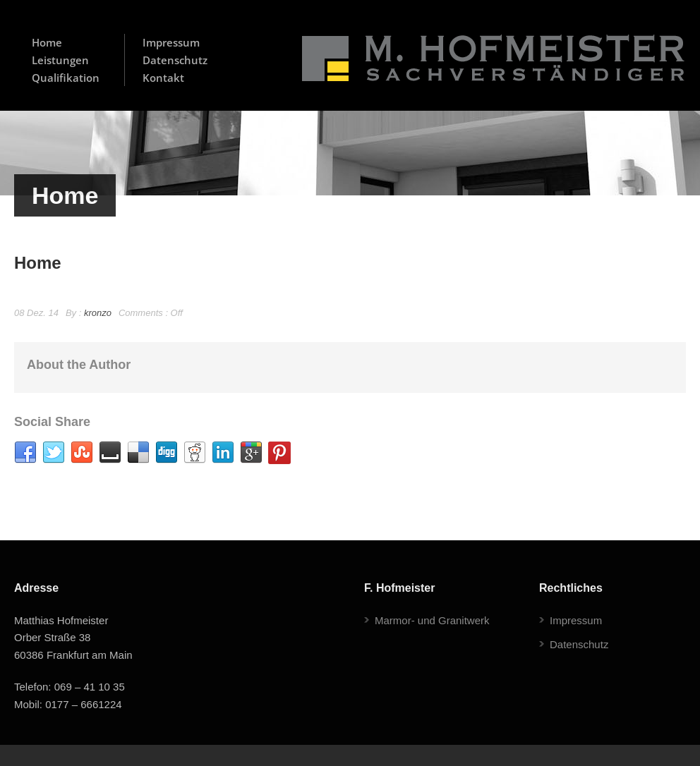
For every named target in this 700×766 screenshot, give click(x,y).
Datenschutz (175, 60)
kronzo (98, 313)
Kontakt (163, 78)
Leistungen (60, 60)
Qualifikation (66, 78)
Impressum (171, 42)
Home (47, 42)
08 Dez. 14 (36, 313)
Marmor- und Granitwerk (432, 620)
